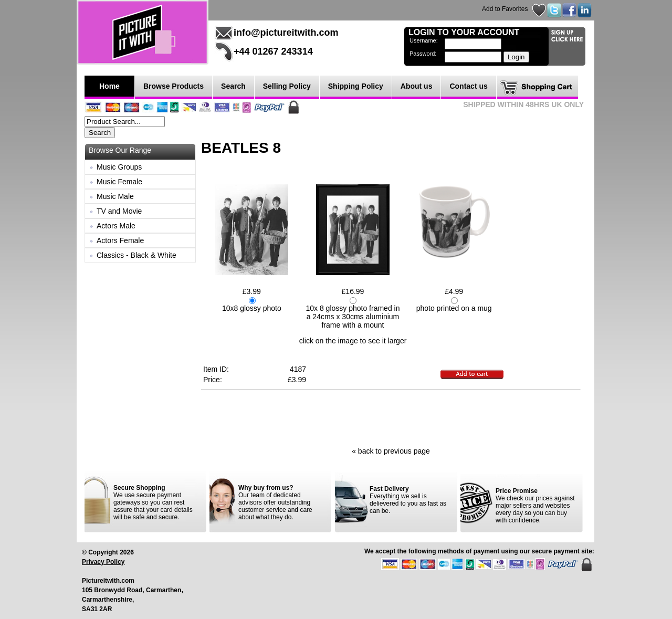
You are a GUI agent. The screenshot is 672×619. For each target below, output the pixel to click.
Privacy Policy (103, 562)
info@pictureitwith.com (286, 33)
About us (417, 86)
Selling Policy (287, 86)
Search (233, 86)
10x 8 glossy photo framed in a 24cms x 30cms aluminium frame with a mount (353, 317)
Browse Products (174, 86)
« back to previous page (391, 451)
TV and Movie (119, 211)
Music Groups (119, 167)
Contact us (468, 86)
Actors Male (116, 226)
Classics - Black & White (136, 255)
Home (109, 86)
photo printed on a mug (454, 308)
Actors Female (120, 240)
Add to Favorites (505, 9)
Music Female (119, 182)
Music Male (115, 196)
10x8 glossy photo (252, 308)
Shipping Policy (356, 86)
